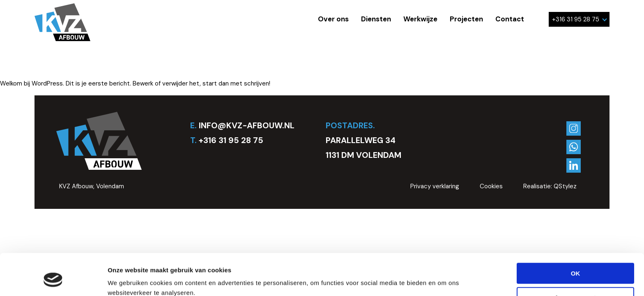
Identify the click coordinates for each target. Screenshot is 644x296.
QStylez (565, 186)
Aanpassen (576, 262)
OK (576, 238)
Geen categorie (85, 66)
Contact (510, 19)
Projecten (466, 19)
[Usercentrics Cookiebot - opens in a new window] (53, 280)
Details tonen (127, 280)
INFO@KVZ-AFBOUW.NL (247, 125)
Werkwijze (420, 19)
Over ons (333, 19)
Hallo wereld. (45, 41)
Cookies (491, 186)
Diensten (376, 19)
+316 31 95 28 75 (580, 19)
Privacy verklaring (435, 186)
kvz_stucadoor (139, 66)
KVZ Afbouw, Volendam (92, 186)
